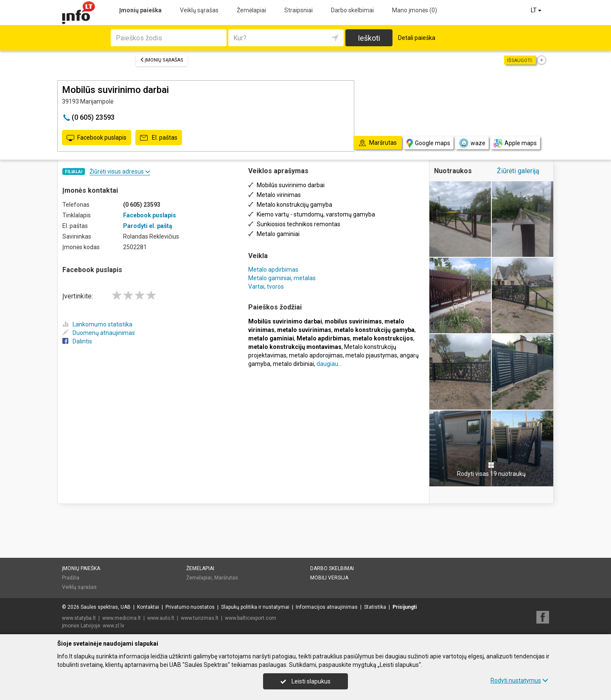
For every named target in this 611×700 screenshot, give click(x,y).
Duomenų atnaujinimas (99, 333)
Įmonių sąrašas (162, 60)
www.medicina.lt (122, 618)
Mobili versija (329, 578)
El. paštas (159, 138)
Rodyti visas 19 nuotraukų (491, 469)
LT (537, 10)
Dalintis (77, 341)
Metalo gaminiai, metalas (282, 278)
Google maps (428, 143)
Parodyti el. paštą (148, 226)
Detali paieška (417, 38)
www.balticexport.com (251, 618)
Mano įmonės (415, 10)
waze (472, 143)
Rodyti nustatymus (519, 680)
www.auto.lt (161, 618)
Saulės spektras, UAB (106, 607)
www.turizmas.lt (200, 618)
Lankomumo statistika (97, 324)
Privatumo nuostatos (190, 607)
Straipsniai (298, 10)
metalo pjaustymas (371, 355)
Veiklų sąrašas (199, 10)
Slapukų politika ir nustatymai (255, 607)
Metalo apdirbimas (273, 270)
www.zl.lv (114, 626)
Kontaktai (148, 607)
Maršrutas (226, 578)
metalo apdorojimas (316, 355)
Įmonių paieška (140, 10)
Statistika (375, 607)
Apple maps (515, 143)
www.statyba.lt (79, 618)
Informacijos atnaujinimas (327, 607)
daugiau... (329, 364)
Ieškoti (369, 38)
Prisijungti (405, 607)
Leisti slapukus (305, 681)
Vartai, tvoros (266, 287)
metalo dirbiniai (293, 364)
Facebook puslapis (97, 138)
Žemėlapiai (251, 10)
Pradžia (71, 578)
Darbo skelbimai (352, 10)
